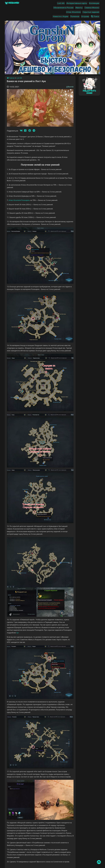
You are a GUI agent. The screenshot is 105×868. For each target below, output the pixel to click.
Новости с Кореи (61, 16)
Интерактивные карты (77, 3)
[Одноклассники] (25, 131)
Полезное (75, 16)
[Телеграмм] (34, 131)
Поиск (95, 16)
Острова (85, 16)
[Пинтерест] (30, 131)
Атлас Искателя (73, 12)
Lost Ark (61, 3)
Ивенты (79, 8)
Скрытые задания (91, 12)
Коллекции (94, 3)
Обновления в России (63, 8)
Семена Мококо (92, 8)
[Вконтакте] (21, 131)
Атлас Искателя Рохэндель (19, 200)
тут (17, 633)
